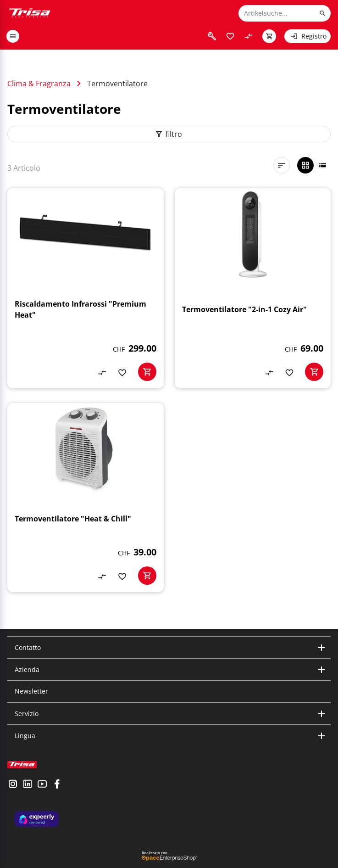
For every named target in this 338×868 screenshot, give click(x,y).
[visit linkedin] (28, 785)
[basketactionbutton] (147, 372)
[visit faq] (212, 36)
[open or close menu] (13, 36)
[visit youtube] (42, 785)
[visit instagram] (13, 785)
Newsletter (31, 691)
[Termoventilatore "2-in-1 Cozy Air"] (253, 288)
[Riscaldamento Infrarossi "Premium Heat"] (86, 288)
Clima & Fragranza (39, 84)
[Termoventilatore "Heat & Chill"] (86, 498)
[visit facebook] (57, 785)
